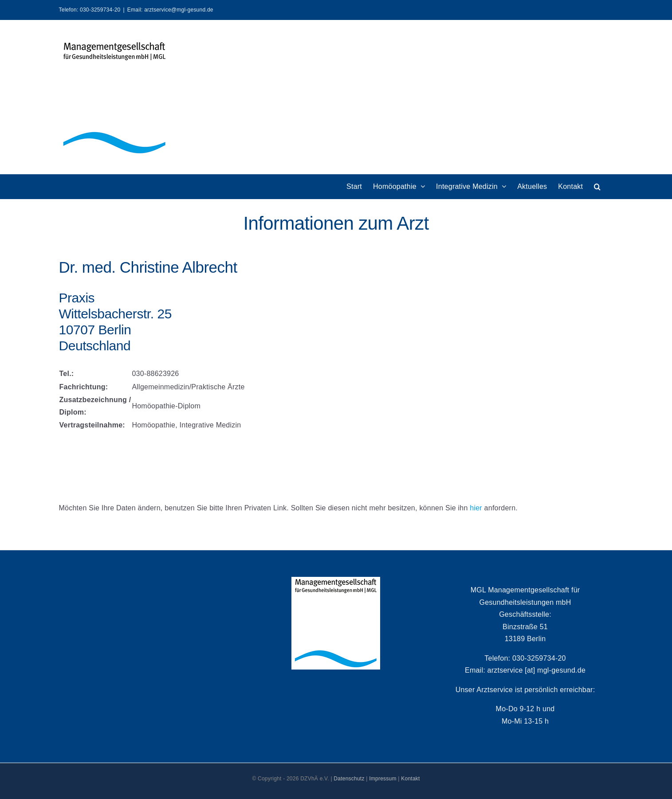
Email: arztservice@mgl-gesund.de (170, 10)
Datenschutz (349, 779)
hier (476, 508)
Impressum (383, 779)
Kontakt (410, 779)
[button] (597, 186)
